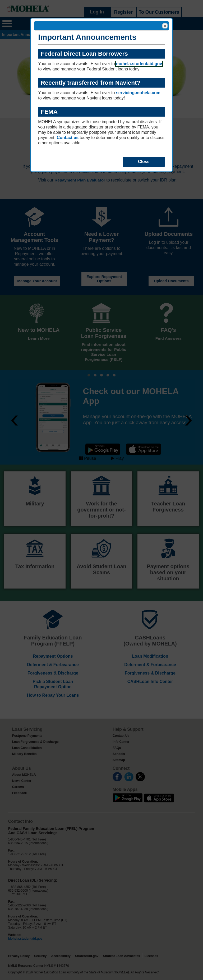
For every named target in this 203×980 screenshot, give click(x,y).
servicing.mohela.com (138, 93)
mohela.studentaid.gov (139, 64)
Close (165, 26)
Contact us (68, 138)
